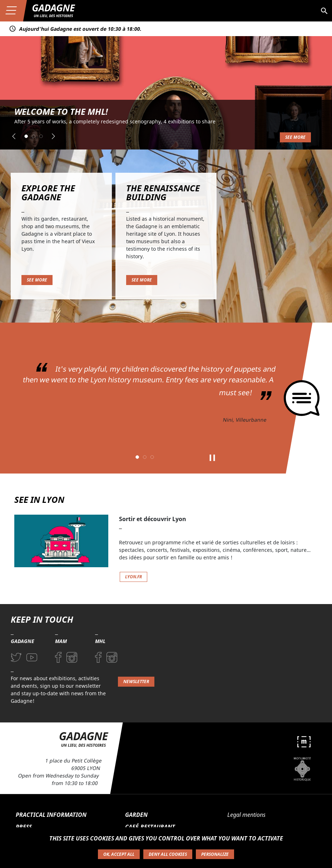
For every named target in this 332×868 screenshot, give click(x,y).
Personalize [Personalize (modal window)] (215, 854)
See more (295, 137)
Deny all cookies (168, 854)
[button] (14, 136)
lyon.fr (133, 577)
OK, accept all (119, 854)
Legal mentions (246, 815)
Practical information (51, 815)
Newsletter (136, 681)
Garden (136, 815)
